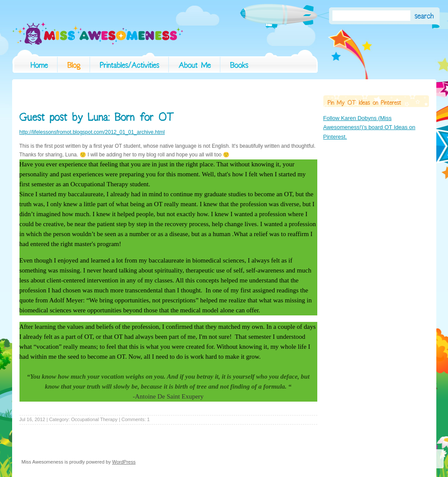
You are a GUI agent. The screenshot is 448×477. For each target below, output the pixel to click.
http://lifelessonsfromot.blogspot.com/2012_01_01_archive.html (92, 132)
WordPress (124, 462)
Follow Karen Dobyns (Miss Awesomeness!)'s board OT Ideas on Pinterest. (369, 127)
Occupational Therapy (94, 419)
